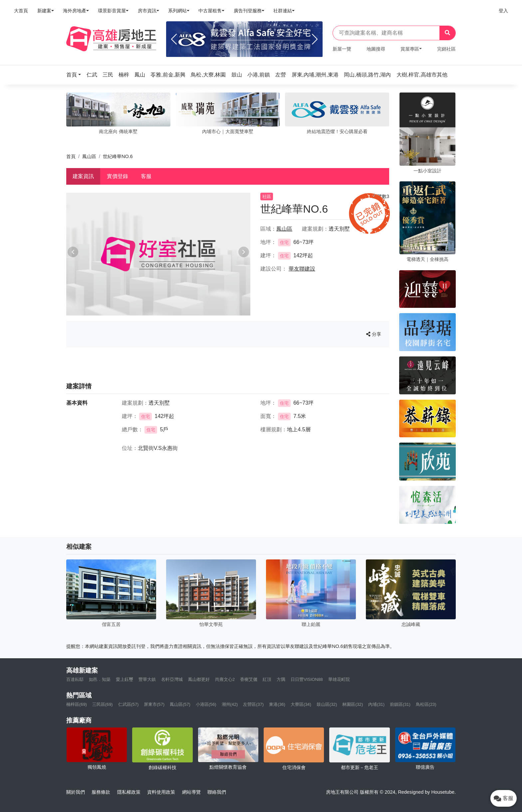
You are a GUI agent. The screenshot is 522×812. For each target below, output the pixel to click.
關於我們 (76, 792)
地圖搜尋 (376, 49)
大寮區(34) (301, 704)
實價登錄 (118, 176)
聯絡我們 (217, 792)
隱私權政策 (129, 792)
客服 (146, 176)
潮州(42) (230, 704)
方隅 (281, 679)
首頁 (71, 156)
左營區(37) (253, 704)
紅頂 (267, 679)
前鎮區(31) (400, 704)
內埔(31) (376, 704)
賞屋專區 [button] (410, 49)
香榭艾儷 (249, 679)
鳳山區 (89, 156)
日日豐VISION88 (307, 679)
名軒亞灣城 (172, 679)
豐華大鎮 (147, 679)
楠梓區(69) (77, 704)
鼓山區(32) (327, 704)
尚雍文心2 (225, 679)
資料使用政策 (161, 792)
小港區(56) (206, 704)
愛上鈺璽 (125, 679)
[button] (76, 75)
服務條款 (101, 792)
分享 (374, 334)
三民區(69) (103, 704)
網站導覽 (191, 792)
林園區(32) (353, 704)
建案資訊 (83, 176)
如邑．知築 (100, 679)
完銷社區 (446, 49)
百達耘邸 (75, 679)
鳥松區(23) (426, 704)
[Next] (315, 39)
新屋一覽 (342, 49)
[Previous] (174, 39)
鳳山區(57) (180, 704)
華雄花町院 (339, 679)
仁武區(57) (129, 704)
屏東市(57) (154, 704)
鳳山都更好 (199, 679)
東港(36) (277, 704)
